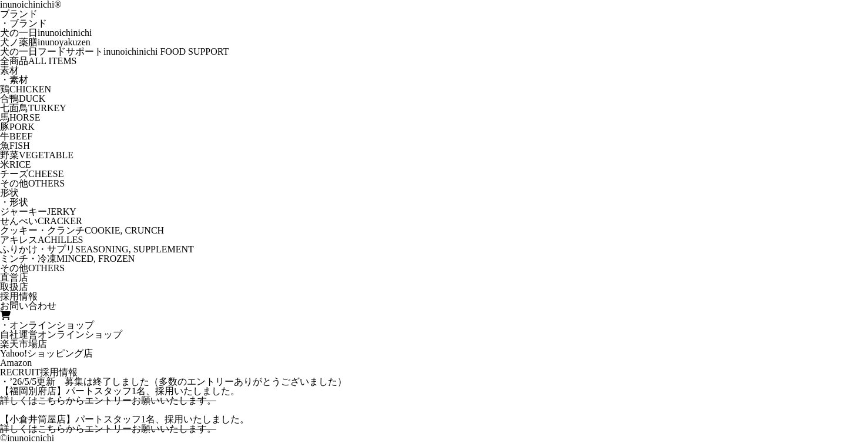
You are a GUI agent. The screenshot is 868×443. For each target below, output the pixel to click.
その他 (32, 183)
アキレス (41, 240)
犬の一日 (46, 33)
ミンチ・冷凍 (67, 259)
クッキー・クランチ (82, 230)
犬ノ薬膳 (45, 42)
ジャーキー (38, 211)
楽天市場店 (24, 344)
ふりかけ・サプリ (97, 249)
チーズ (32, 174)
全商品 (38, 61)
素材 (9, 70)
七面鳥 (33, 108)
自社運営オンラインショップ (61, 334)
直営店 (14, 277)
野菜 (37, 155)
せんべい (41, 221)
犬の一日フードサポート (114, 51)
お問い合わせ (28, 306)
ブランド (19, 14)
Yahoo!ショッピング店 (46, 353)
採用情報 (19, 296)
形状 (9, 193)
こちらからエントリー (85, 400)
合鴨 (23, 99)
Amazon (16, 363)
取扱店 (14, 287)
